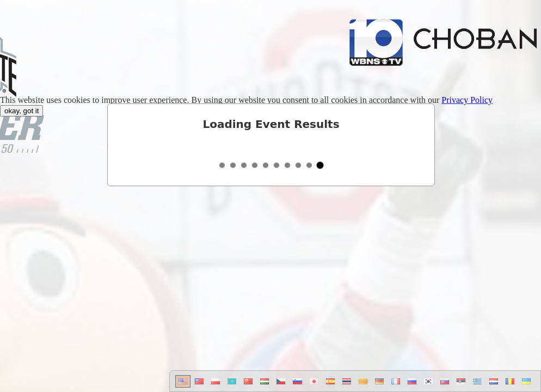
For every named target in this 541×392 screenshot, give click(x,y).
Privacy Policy (467, 100)
